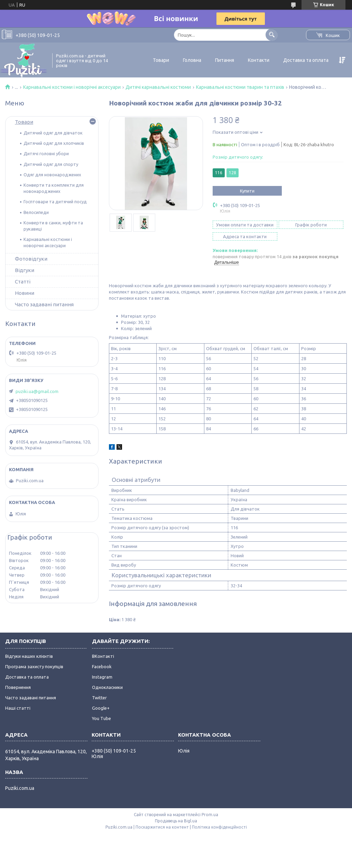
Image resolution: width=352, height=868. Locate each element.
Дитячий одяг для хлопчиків (54, 143)
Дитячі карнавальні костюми (158, 87)
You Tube (101, 718)
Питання (225, 60)
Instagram (102, 677)
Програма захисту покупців (34, 666)
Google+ (101, 708)
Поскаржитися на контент (162, 827)
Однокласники (107, 687)
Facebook (102, 666)
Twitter (99, 698)
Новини (25, 293)
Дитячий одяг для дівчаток (53, 133)
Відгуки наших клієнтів (29, 656)
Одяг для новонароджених (52, 175)
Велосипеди (36, 212)
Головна (192, 60)
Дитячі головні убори (46, 153)
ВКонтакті (103, 656)
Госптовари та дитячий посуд (55, 202)
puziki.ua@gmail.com (37, 391)
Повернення (18, 687)
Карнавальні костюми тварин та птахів (240, 87)
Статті (23, 282)
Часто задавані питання (44, 304)
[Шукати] (272, 35)
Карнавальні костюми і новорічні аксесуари (72, 87)
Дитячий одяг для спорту (51, 164)
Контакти (259, 60)
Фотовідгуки (31, 259)
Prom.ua (210, 815)
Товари (161, 60)
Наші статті (18, 708)
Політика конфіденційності (219, 827)
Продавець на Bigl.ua (176, 821)
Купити (247, 191)
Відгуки (25, 270)
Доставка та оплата (306, 60)
